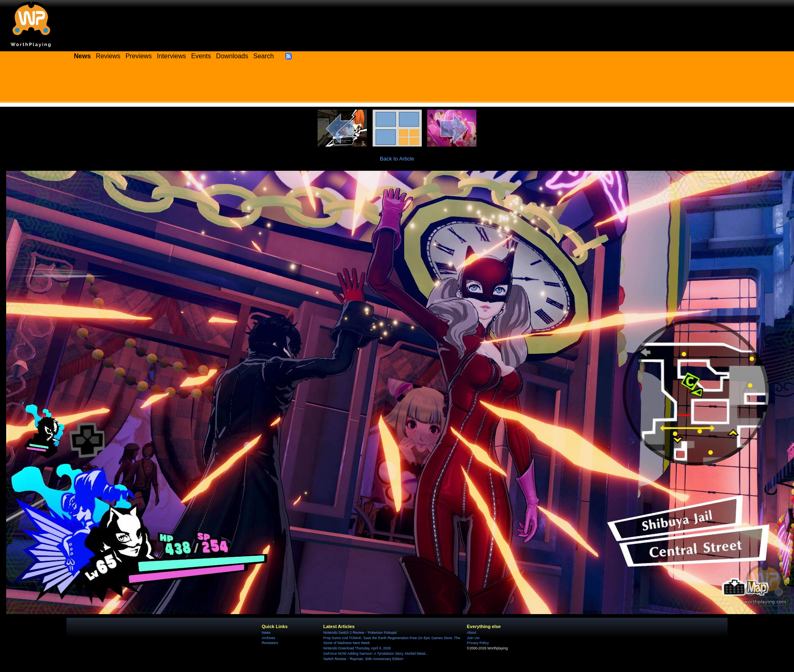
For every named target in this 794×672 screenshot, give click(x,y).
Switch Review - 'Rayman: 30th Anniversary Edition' (364, 659)
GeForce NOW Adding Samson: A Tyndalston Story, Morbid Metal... (376, 654)
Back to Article (397, 159)
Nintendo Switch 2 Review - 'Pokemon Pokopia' (360, 633)
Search (263, 56)
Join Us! (473, 638)
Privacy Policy (478, 643)
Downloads (232, 56)
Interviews (171, 56)
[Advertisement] (397, 84)
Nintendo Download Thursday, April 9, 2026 (357, 648)
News (266, 633)
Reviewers (270, 643)
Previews (139, 56)
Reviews (108, 56)
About (471, 633)
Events (201, 56)
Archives (269, 638)
